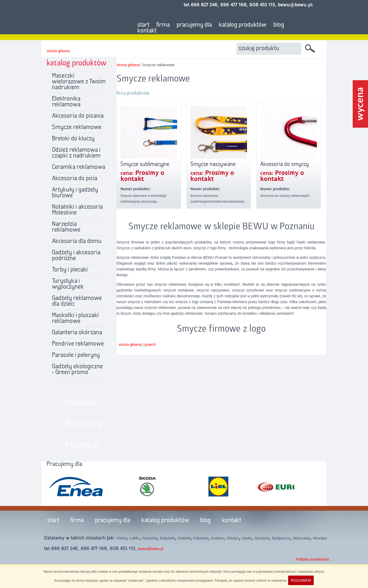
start (143, 25)
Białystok (167, 538)
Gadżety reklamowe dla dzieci (77, 301)
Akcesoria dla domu (77, 241)
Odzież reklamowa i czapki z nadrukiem (76, 153)
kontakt (147, 31)
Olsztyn (233, 538)
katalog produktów (243, 25)
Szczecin (262, 538)
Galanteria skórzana (77, 333)
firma (163, 25)
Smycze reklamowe (77, 127)
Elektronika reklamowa (66, 102)
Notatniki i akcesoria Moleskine (77, 210)
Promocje (83, 445)
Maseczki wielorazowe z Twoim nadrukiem (79, 82)
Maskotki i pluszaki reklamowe (75, 318)
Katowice (201, 538)
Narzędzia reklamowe (66, 227)
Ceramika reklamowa (79, 167)
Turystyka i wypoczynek (68, 284)
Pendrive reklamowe (78, 344)
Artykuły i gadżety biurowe (75, 193)
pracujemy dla (194, 25)
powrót (150, 345)
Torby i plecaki (70, 270)
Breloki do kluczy (73, 139)
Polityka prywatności (313, 559)
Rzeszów (150, 538)
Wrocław (320, 538)
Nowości (81, 403)
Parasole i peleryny (76, 355)
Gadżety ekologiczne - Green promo (77, 370)
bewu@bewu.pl (151, 549)
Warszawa (301, 538)
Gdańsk (184, 538)
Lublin (134, 538)
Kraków (217, 538)
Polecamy (84, 424)
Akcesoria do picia (75, 179)
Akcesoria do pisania (78, 116)
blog (279, 25)
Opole (247, 538)
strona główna (58, 51)
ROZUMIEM (301, 580)
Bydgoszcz (281, 538)
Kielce (122, 538)
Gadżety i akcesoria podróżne (76, 256)
